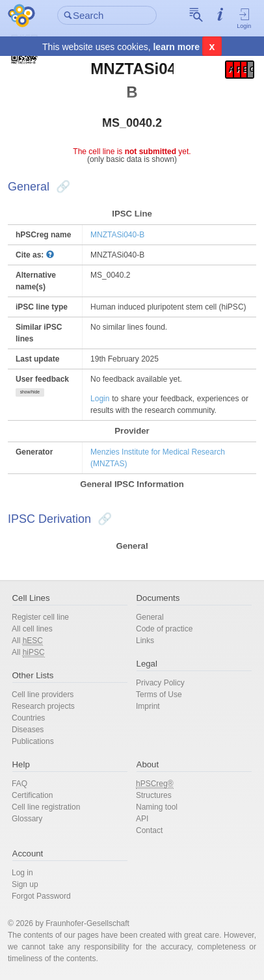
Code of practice (164, 629)
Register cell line (40, 617)
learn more (176, 47)
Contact (149, 830)
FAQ (20, 784)
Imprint (148, 706)
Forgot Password (41, 896)
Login (244, 18)
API (142, 819)
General (150, 617)
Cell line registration (46, 807)
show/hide (30, 392)
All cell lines (32, 629)
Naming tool (157, 807)
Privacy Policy (160, 683)
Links (145, 641)
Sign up (25, 884)
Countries (28, 718)
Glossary (27, 819)
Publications (33, 741)
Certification (32, 795)
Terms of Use (159, 695)
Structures (154, 795)
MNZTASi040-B (117, 235)
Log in (22, 873)
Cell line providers (43, 695)
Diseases (28, 730)
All (27, 641)
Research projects (43, 706)
